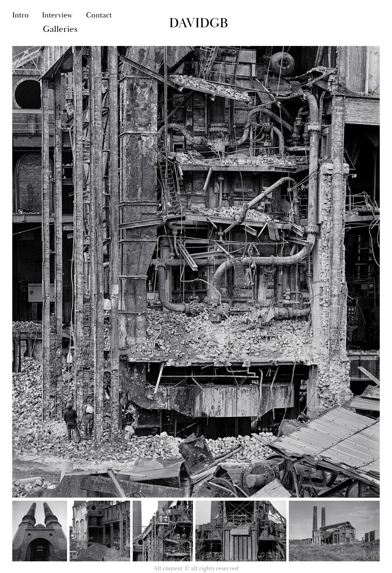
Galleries (60, 29)
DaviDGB (199, 23)
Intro (21, 15)
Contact (99, 15)
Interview (57, 15)
